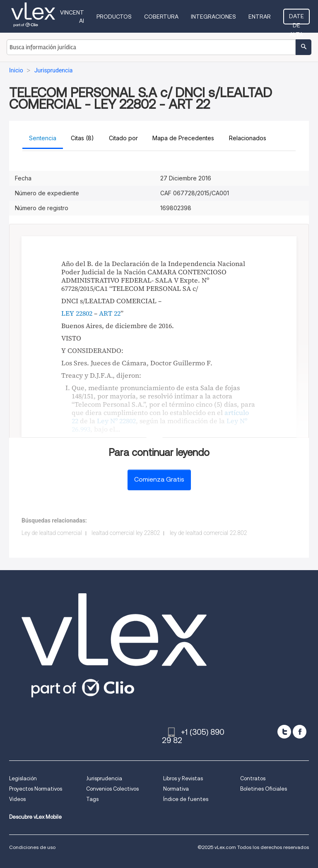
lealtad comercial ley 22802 (126, 533)
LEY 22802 (77, 313)
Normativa (176, 789)
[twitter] (284, 732)
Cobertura (161, 17)
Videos (17, 799)
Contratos (253, 778)
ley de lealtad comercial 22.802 (208, 533)
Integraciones (213, 17)
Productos (114, 17)
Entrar (260, 17)
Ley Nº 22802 (116, 421)
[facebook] (300, 732)
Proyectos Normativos (36, 789)
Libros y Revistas (183, 778)
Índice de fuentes (186, 799)
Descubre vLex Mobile (35, 817)
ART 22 (110, 313)
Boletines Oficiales (264, 789)
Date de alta (296, 19)
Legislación (23, 778)
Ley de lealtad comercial (52, 533)
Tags (92, 799)
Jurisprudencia (104, 778)
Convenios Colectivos (112, 789)
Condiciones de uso (32, 847)
